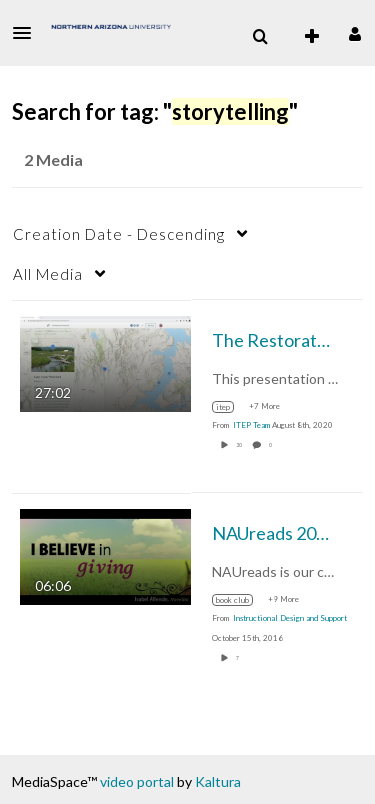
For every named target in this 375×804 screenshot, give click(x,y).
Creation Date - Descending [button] (119, 234)
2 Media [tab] (53, 159)
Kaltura (218, 781)
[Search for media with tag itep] (230, 407)
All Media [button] (48, 274)
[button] (28, 33)
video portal (137, 781)
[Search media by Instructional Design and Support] (290, 618)
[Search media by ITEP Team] (251, 425)
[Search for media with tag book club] (240, 600)
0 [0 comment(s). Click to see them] (271, 445)
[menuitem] (260, 37)
